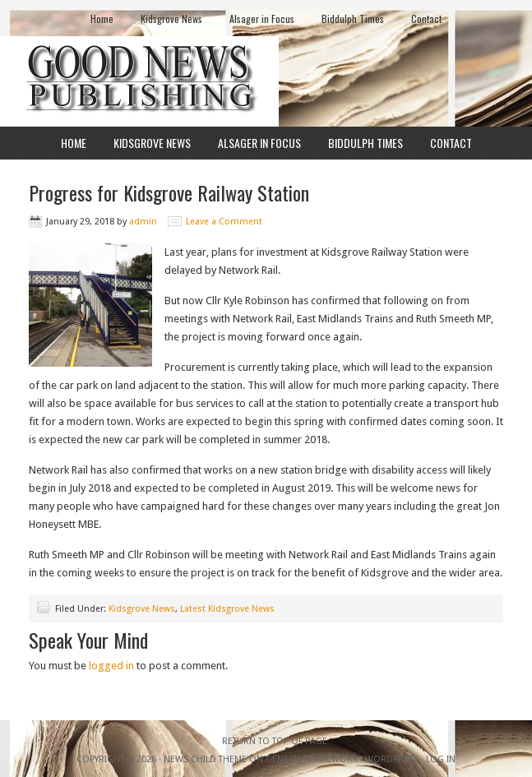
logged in (111, 666)
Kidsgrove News (171, 18)
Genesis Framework (312, 759)
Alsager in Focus (262, 18)
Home (102, 18)
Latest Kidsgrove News (227, 609)
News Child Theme (205, 759)
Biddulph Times (353, 18)
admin (143, 222)
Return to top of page (275, 741)
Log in (441, 759)
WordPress (392, 759)
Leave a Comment (224, 222)
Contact (426, 18)
